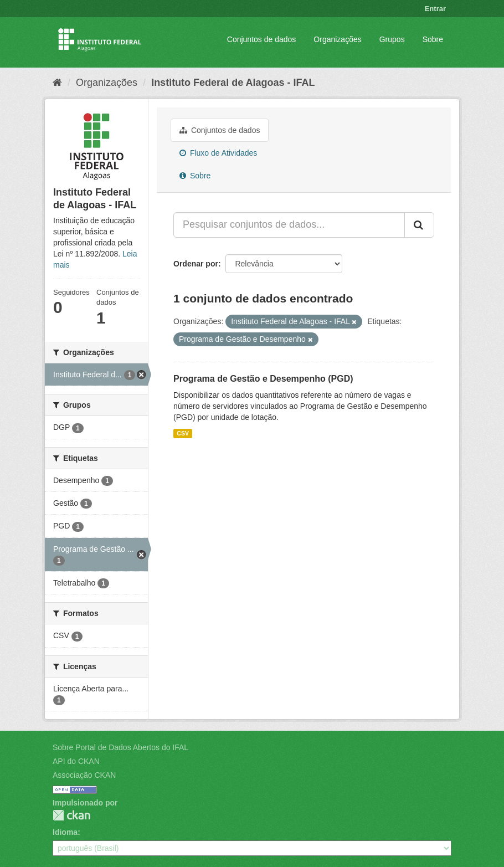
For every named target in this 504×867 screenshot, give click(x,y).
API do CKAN (76, 761)
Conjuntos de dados (262, 39)
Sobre (433, 39)
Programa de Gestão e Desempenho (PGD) (263, 379)
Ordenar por (196, 264)
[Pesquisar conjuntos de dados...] (289, 225)
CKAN (71, 815)
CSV (183, 433)
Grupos (392, 39)
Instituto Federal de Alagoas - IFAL (233, 83)
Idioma (65, 832)
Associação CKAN (84, 775)
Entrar (435, 9)
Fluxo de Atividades (218, 153)
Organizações (337, 39)
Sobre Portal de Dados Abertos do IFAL (120, 747)
